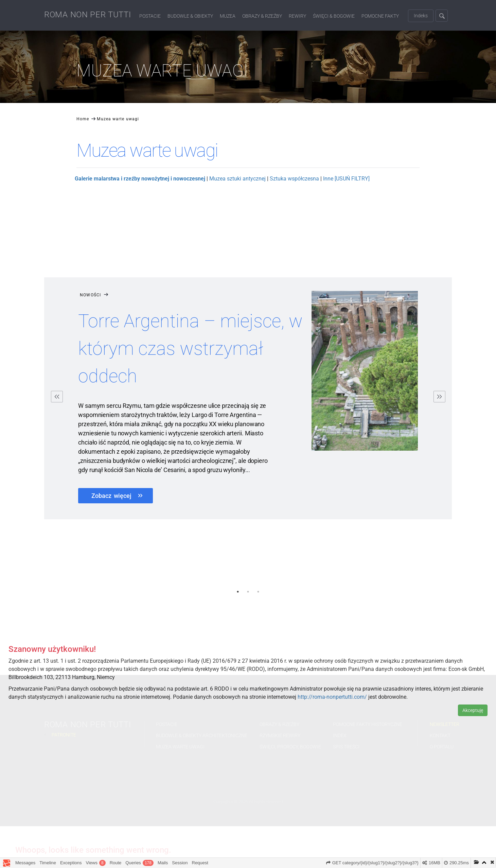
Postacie (150, 16)
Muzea (228, 16)
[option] (248, 400)
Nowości (94, 295)
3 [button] (258, 592)
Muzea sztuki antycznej (237, 179)
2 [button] (248, 592)
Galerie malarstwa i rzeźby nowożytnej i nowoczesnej (140, 179)
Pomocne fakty (380, 16)
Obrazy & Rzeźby (262, 16)
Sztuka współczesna (294, 179)
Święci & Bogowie (334, 16)
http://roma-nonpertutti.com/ (332, 697)
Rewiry (297, 16)
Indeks (421, 16)
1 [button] (238, 592)
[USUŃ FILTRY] (352, 179)
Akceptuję (473, 710)
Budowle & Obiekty (190, 16)
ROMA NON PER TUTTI (88, 15)
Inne (328, 179)
